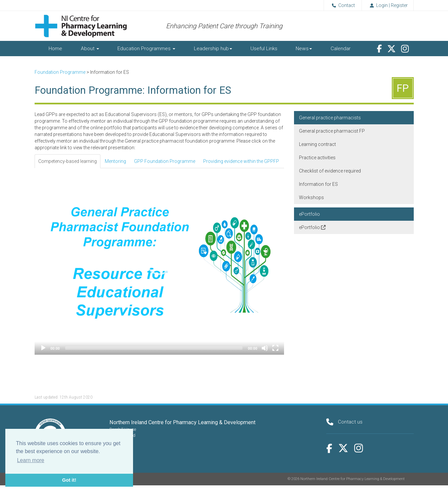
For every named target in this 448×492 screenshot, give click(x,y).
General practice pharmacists (330, 118)
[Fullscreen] (275, 348)
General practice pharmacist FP (332, 131)
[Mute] (265, 348)
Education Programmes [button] (146, 49)
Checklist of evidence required (330, 171)
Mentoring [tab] (115, 161)
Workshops (311, 197)
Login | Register (388, 5)
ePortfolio (309, 214)
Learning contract (317, 144)
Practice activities (317, 158)
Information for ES (318, 184)
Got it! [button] (69, 480)
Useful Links (264, 49)
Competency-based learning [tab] (68, 161)
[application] (159, 261)
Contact (342, 5)
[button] (159, 262)
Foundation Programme (60, 72)
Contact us (350, 422)
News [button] (304, 49)
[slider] (154, 348)
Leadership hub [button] (213, 49)
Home (55, 49)
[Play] (43, 348)
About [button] (90, 49)
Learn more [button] (31, 460)
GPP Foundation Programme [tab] (165, 161)
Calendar (341, 49)
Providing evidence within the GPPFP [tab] (241, 161)
